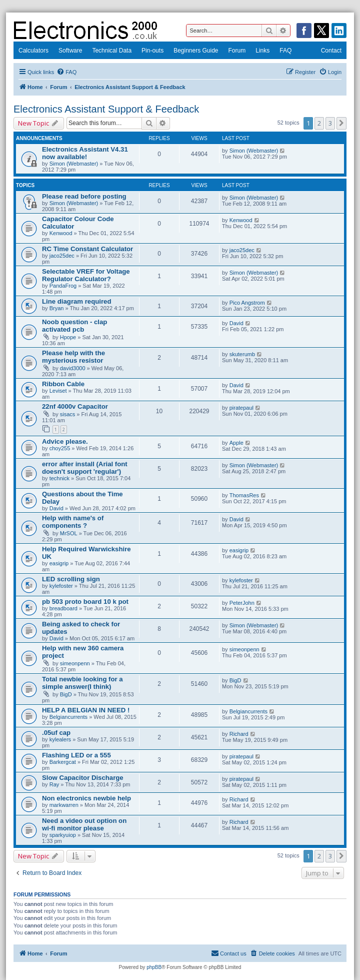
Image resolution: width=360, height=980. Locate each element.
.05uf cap (56, 733)
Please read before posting (84, 196)
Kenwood (61, 233)
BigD (66, 694)
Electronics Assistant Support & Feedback (106, 109)
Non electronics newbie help (86, 798)
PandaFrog (63, 286)
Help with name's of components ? (73, 522)
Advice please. (65, 441)
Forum (237, 51)
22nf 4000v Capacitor (75, 406)
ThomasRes (244, 495)
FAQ (285, 51)
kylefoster (61, 586)
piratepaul (241, 408)
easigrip (59, 563)
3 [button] (330, 123)
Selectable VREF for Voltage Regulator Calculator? (86, 275)
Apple (236, 443)
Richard (239, 734)
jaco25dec (62, 256)
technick (59, 478)
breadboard (63, 608)
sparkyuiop (63, 835)
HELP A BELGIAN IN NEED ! (86, 710)
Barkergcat (63, 762)
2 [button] (319, 123)
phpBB (154, 967)
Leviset (58, 391)
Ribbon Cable (63, 384)
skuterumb (242, 354)
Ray (54, 784)
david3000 (73, 368)
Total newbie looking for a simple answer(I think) (82, 683)
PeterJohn (242, 603)
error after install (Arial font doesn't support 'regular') (85, 468)
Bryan (57, 308)
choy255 (60, 448)
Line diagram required (77, 301)
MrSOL (69, 533)
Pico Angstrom (247, 303)
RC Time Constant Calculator (87, 249)
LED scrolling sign (71, 579)
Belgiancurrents (68, 717)
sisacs (68, 414)
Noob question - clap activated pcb (74, 326)
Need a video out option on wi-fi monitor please (84, 824)
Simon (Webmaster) (74, 164)
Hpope (68, 337)
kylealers (60, 739)
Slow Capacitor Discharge (83, 778)
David (236, 323)
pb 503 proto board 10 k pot (85, 602)
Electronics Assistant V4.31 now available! (85, 153)
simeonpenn (75, 663)
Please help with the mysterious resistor (73, 357)
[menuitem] (66, 72)
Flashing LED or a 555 (76, 755)
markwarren (64, 805)
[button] (341, 123)
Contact (331, 51)
